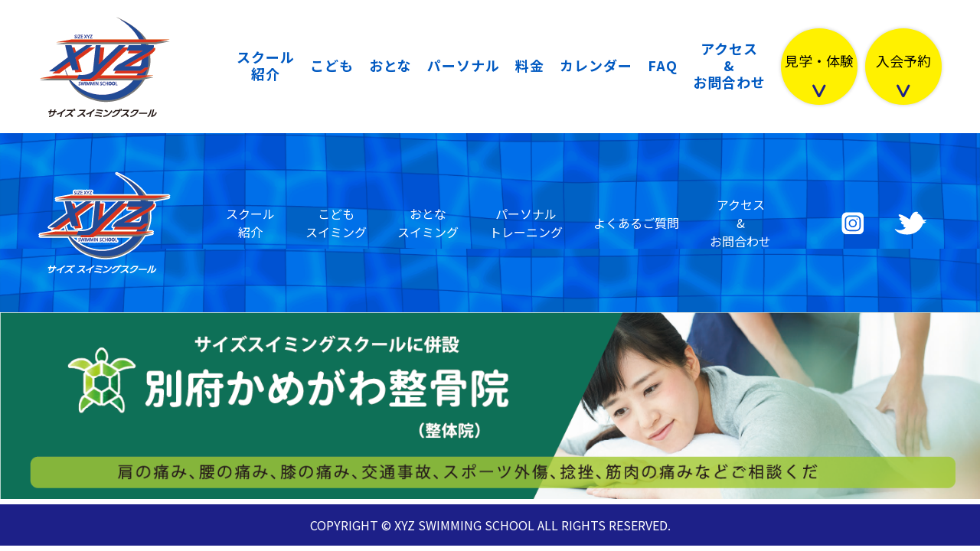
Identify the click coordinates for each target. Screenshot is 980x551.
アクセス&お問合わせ (729, 65)
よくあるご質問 (636, 223)
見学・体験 (819, 62)
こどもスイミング (336, 223)
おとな (390, 65)
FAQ (663, 65)
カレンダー (596, 65)
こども (332, 65)
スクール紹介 (266, 65)
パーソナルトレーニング (526, 223)
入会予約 (903, 62)
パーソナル (464, 65)
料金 (530, 65)
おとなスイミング (428, 223)
